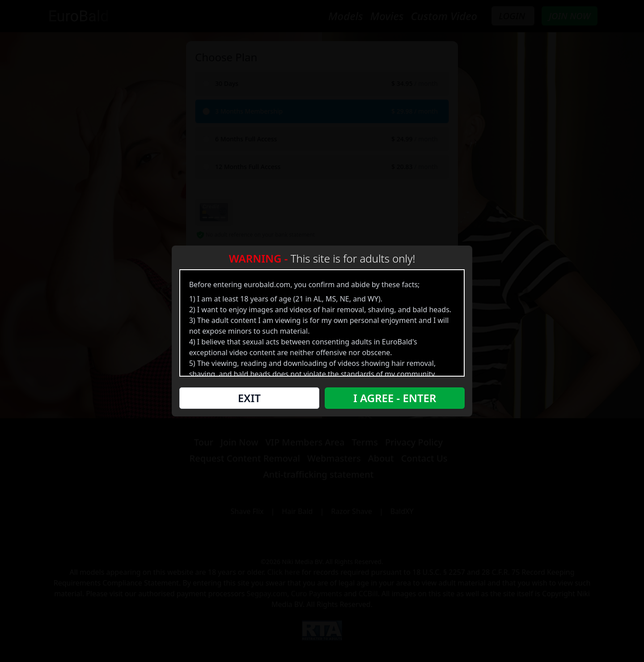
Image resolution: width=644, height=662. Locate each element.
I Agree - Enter (393, 400)
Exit (251, 400)
